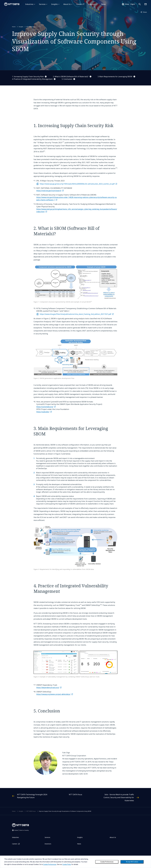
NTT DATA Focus (31, 27)
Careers (79, 4)
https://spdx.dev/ (43, 412)
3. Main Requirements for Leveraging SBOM (115, 77)
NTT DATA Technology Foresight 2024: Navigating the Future (32, 796)
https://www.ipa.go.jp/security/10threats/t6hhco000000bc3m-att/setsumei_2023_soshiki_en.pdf (77, 184)
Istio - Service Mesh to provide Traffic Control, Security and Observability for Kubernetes (119, 798)
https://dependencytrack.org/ (48, 688)
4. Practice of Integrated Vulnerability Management (32, 79)
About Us (67, 4)
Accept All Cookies (132, 862)
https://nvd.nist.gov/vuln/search (49, 191)
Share (144, 12)
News (103, 4)
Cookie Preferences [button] (50, 864)
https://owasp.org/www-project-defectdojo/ (53, 694)
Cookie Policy (67, 864)
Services (42, 4)
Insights (54, 4)
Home (14, 27)
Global (21, 830)
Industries (29, 4)
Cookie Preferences (107, 862)
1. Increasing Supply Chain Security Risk (28, 77)
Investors (92, 4)
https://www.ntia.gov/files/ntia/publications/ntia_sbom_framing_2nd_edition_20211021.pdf (75, 314)
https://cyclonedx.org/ (45, 407)
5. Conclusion (67, 79)
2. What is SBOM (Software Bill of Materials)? (71, 77)
